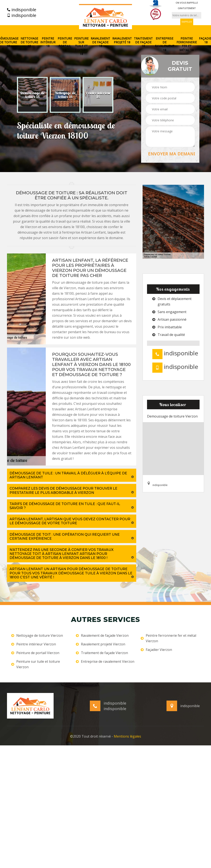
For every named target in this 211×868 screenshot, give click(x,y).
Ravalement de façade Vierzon (102, 635)
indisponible (22, 10)
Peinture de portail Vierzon (35, 653)
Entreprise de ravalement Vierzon (105, 661)
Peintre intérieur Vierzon (34, 644)
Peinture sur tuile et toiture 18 (81, 46)
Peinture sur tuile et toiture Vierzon (36, 664)
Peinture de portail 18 (65, 44)
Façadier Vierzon (156, 650)
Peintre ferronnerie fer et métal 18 (187, 44)
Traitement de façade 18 (143, 42)
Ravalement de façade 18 (100, 42)
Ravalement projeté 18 (122, 40)
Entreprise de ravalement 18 (165, 44)
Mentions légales (127, 736)
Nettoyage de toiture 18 (29, 42)
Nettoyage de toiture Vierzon (37, 635)
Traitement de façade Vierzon (102, 653)
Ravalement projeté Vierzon (101, 644)
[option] (32, 95)
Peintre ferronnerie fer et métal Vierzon (168, 638)
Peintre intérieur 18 (48, 42)
